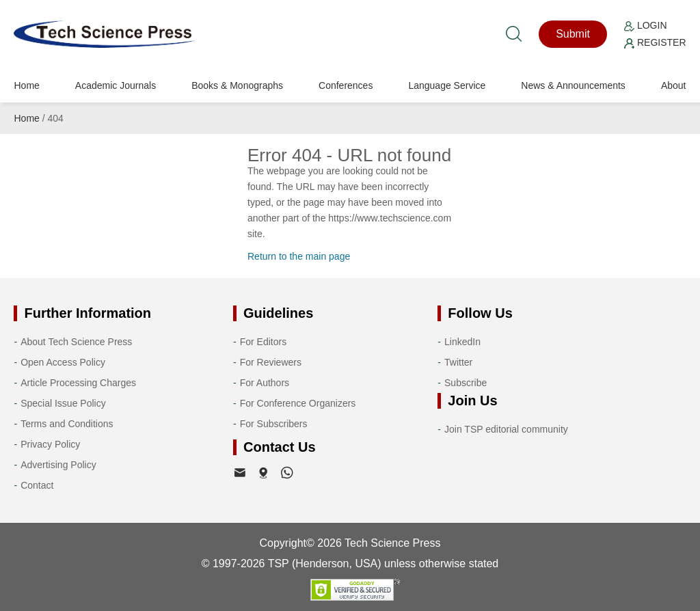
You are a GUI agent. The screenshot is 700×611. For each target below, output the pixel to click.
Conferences (346, 85)
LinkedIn (462, 342)
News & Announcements (573, 85)
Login (645, 25)
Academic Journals (116, 85)
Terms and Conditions (67, 424)
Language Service (447, 85)
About (674, 85)
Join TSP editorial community (506, 429)
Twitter (458, 362)
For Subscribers (274, 424)
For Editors (263, 342)
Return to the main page (299, 256)
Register (655, 42)
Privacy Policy (50, 444)
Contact (37, 485)
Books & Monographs (237, 85)
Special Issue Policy (63, 403)
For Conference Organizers (298, 403)
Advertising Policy (58, 465)
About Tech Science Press (76, 342)
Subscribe (466, 383)
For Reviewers (271, 362)
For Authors (265, 383)
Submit (573, 34)
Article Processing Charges (78, 383)
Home (26, 85)
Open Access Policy (63, 362)
